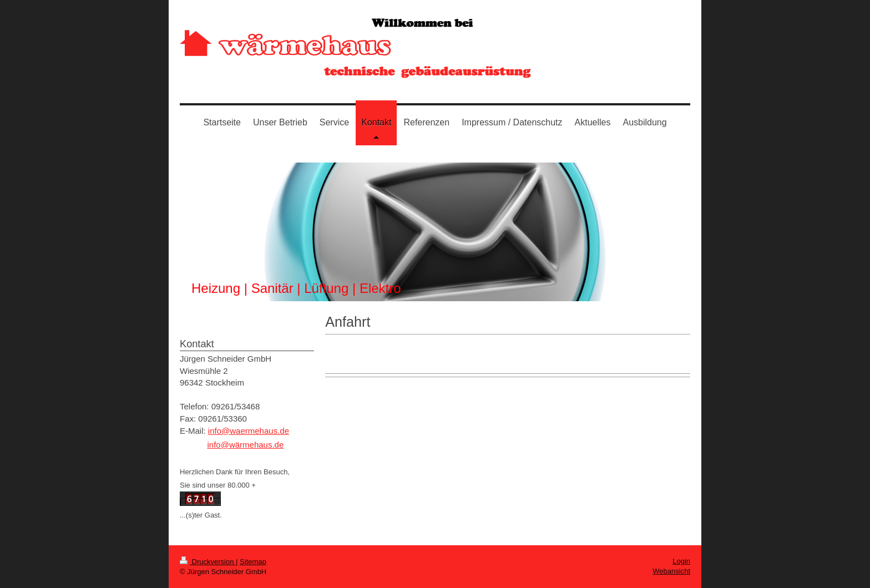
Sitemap (253, 562)
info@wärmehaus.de (245, 445)
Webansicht (671, 571)
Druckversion (208, 562)
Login (681, 561)
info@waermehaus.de (249, 431)
